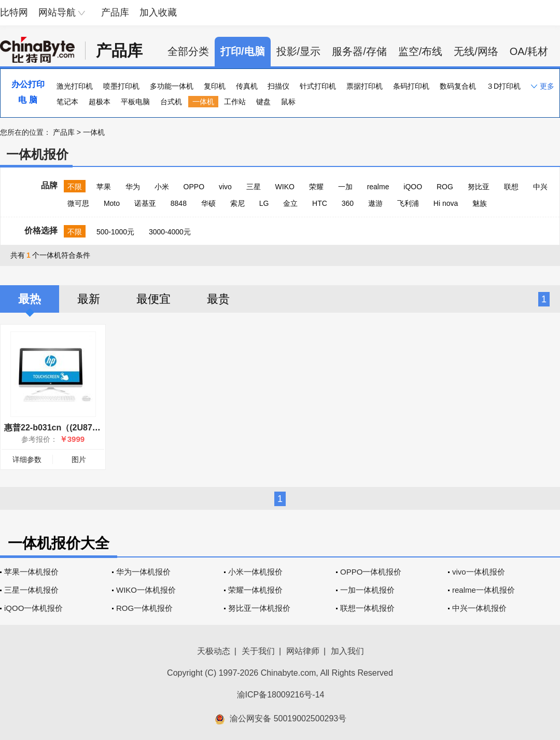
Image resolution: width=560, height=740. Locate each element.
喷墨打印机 (121, 86)
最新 (89, 299)
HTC (320, 203)
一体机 (203, 102)
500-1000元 (115, 232)
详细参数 (27, 459)
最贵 (218, 299)
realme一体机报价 (484, 590)
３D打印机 (503, 86)
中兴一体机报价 (479, 608)
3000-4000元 (170, 232)
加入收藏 (158, 12)
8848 (179, 203)
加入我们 (347, 651)
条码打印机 (411, 86)
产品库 (115, 12)
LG (264, 203)
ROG (445, 187)
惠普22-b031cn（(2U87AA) (55, 428)
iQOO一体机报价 (33, 608)
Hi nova (446, 203)
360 (348, 203)
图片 (79, 459)
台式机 (171, 102)
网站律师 (303, 651)
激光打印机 (75, 86)
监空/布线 (421, 51)
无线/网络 (476, 51)
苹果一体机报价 (31, 572)
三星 (254, 187)
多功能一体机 (172, 86)
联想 (511, 187)
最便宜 (153, 299)
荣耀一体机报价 (255, 590)
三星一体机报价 (31, 590)
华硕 (208, 203)
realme (378, 187)
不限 (75, 187)
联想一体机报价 (367, 608)
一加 (345, 187)
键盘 (263, 102)
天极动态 (214, 651)
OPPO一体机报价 (371, 572)
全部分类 (188, 51)
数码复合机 (458, 86)
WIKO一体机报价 (146, 590)
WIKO (285, 187)
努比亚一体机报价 (259, 608)
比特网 (14, 12)
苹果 (104, 187)
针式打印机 (318, 86)
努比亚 (479, 187)
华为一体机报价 (143, 572)
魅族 (480, 203)
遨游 (375, 203)
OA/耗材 (529, 51)
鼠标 (288, 102)
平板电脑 (135, 102)
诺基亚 (145, 203)
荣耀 (316, 187)
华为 (133, 187)
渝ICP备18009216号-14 (281, 695)
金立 (290, 203)
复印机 (215, 86)
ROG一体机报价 (144, 608)
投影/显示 (299, 51)
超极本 (100, 102)
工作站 (235, 102)
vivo (225, 187)
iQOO (413, 187)
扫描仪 (278, 86)
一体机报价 (37, 154)
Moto (112, 203)
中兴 (540, 187)
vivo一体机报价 (479, 572)
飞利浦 (408, 203)
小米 (162, 187)
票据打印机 (365, 86)
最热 (30, 299)
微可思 (78, 203)
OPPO (194, 187)
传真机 (247, 86)
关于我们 (258, 651)
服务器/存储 (359, 51)
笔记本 (67, 102)
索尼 (237, 203)
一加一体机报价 (367, 590)
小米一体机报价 (255, 572)
